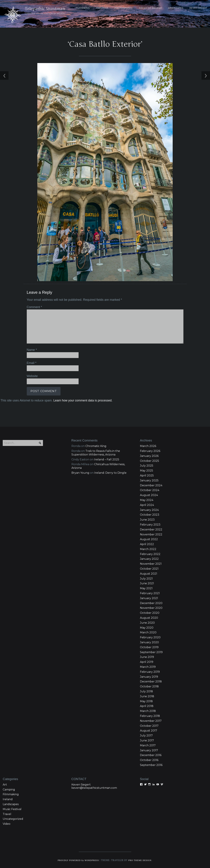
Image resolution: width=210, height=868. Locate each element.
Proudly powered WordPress (78, 860)
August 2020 (149, 617)
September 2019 (151, 652)
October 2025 (149, 460)
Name (31, 349)
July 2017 (146, 735)
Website (32, 375)
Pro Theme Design (141, 860)
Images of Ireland (150, 8)
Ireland (8, 799)
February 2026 (150, 450)
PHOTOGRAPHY (123, 8)
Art (5, 784)
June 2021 (147, 583)
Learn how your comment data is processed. (82, 400)
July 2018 (146, 691)
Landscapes (11, 804)
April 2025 (147, 475)
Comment (34, 307)
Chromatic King (96, 446)
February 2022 (150, 554)
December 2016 (151, 755)
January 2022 (149, 558)
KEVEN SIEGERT (198, 8)
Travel (7, 814)
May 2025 (147, 470)
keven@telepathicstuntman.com (94, 787)
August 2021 (149, 573)
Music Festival (12, 809)
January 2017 (149, 750)
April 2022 (147, 544)
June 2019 (147, 657)
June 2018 (147, 696)
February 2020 (150, 637)
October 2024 (150, 490)
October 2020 (150, 612)
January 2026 (149, 455)
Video (7, 823)
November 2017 (151, 720)
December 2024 (151, 485)
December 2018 (151, 681)
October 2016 (149, 760)
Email (31, 362)
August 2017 (149, 730)
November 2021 (151, 563)
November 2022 (151, 534)
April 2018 (147, 706)
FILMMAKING (83, 8)
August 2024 (149, 495)
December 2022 (151, 529)
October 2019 (149, 647)
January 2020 (149, 642)
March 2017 (148, 745)
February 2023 (150, 524)
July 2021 (146, 578)
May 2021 (146, 588)
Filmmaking (11, 794)
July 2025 (147, 465)
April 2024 (147, 504)
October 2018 (149, 686)
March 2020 (148, 632)
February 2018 (150, 715)
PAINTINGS (102, 8)
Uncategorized (13, 818)
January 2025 (149, 480)
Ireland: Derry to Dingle (110, 472)
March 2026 (148, 446)
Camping (9, 789)
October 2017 (149, 725)
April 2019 (147, 662)
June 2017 (147, 740)
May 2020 (147, 627)
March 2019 (148, 666)
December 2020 (151, 603)
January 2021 (149, 598)
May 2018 (146, 701)
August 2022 (149, 539)
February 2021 (150, 593)
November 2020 (151, 608)
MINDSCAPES (176, 8)
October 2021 (149, 568)
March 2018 (148, 711)
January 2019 (149, 676)
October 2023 (150, 514)
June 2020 (147, 622)
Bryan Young (80, 472)
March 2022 (148, 549)
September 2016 (151, 764)
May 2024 (147, 500)
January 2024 (149, 509)
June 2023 (147, 519)
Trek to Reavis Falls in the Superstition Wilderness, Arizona (96, 452)
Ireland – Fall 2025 (107, 459)
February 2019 (150, 671)
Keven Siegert (81, 784)
